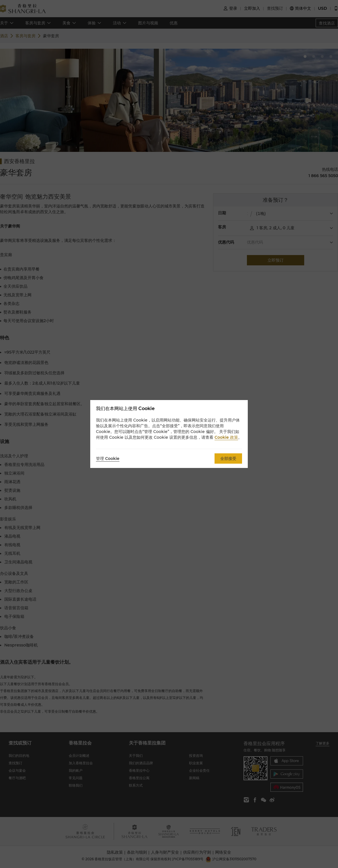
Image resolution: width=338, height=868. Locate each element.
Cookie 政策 (226, 437)
